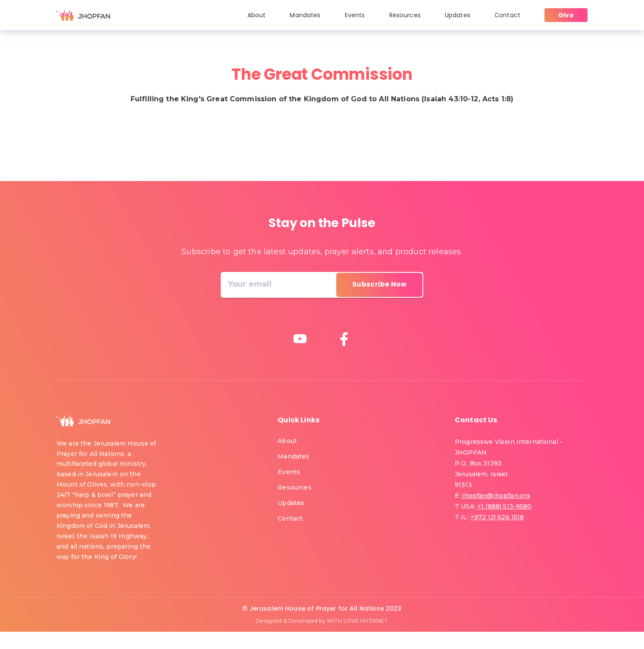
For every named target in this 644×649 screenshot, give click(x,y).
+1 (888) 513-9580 (505, 506)
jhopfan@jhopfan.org (496, 496)
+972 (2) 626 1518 (497, 517)
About (257, 15)
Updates (458, 15)
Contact (507, 15)
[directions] (379, 285)
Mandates (305, 15)
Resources (405, 15)
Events (355, 15)
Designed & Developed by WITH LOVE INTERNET (322, 621)
